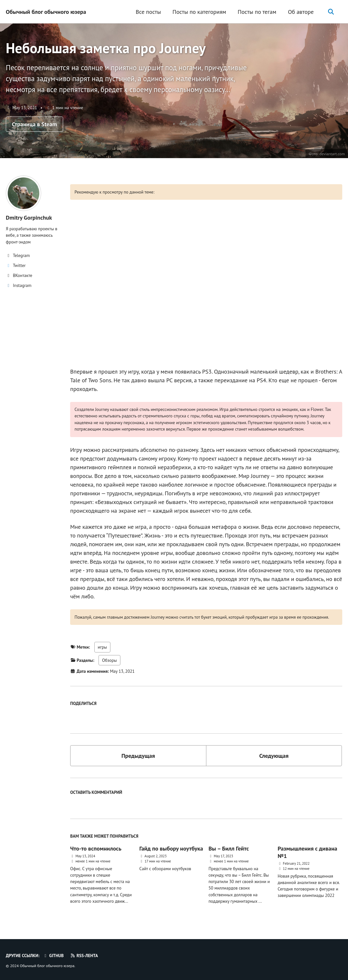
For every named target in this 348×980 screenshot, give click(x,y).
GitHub (53, 956)
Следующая (274, 756)
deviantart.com (332, 154)
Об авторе (301, 12)
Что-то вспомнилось (96, 848)
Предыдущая (138, 756)
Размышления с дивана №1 (307, 852)
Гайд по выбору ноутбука (171, 848)
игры (103, 647)
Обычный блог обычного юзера (46, 12)
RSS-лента (84, 956)
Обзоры (109, 660)
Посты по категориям (199, 12)
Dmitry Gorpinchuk (29, 218)
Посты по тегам (257, 12)
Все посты (148, 12)
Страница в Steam (34, 124)
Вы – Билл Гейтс (229, 848)
